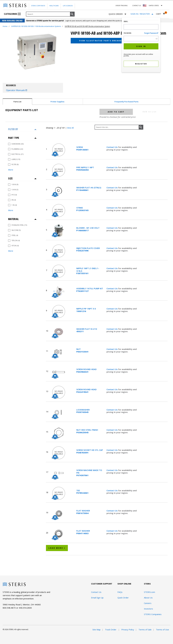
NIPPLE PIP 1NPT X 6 (86, 310)
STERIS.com (149, 592)
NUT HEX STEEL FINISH (87, 431)
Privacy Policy (128, 630)
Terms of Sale (145, 630)
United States (154, 6)
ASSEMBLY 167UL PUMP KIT (90, 290)
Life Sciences (68, 6)
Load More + (57, 548)
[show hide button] (157, 39)
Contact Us (137, 6)
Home (5, 26)
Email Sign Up (97, 598)
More (11, 170)
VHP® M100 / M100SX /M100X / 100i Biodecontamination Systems (36, 26)
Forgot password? (151, 33)
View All (70, 128)
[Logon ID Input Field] (141, 27)
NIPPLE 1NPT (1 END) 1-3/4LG (88, 271)
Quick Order (117, 14)
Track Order (111, 630)
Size (10, 178)
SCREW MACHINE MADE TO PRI (89, 473)
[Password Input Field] (141, 39)
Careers (148, 603)
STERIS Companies (153, 614)
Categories (12, 14)
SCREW (82, 148)
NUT (82, 350)
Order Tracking (122, 6)
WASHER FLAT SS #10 (87, 330)
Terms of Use (162, 630)
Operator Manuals (17, 90)
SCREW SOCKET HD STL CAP (90, 451)
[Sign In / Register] (142, 14)
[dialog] (141, 45)
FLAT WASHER (83, 512)
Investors (148, 609)
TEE (82, 492)
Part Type (14, 138)
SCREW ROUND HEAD (86, 371)
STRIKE (82, 209)
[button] (72, 14)
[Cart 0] (160, 14)
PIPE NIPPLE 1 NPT (85, 169)
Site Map (97, 630)
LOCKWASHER (83, 411)
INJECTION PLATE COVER (88, 249)
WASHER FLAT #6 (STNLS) (89, 189)
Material (13, 219)
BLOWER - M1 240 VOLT (88, 229)
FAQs (120, 592)
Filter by (13, 129)
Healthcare (54, 6)
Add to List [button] (150, 112)
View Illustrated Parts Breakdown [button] (103, 41)
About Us (148, 598)
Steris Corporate (38, 6)
